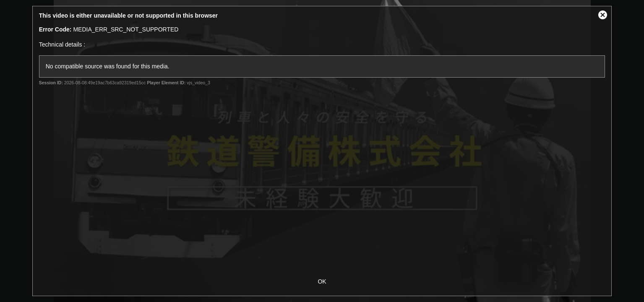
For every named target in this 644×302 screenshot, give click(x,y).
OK (322, 281)
